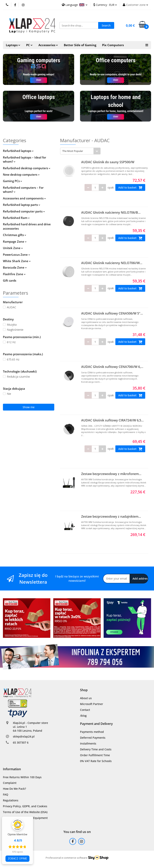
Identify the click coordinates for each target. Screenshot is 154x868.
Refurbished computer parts (24, 211)
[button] (84, 690)
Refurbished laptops (18, 151)
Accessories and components (24, 198)
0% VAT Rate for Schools (96, 761)
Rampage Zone (15, 241)
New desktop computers (21, 174)
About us (86, 698)
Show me (29, 407)
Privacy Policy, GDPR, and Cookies (25, 806)
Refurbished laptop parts (22, 205)
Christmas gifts (15, 235)
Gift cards (10, 280)
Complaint (10, 783)
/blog (83, 716)
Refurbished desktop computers (27, 168)
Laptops (13, 45)
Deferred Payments (93, 738)
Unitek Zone (13, 248)
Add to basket (130, 188)
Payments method (92, 732)
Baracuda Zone (15, 267)
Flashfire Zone (14, 274)
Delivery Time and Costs (96, 749)
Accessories (48, 45)
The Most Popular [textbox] (73, 151)
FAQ (6, 794)
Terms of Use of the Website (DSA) (25, 812)
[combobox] (80, 151)
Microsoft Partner (92, 704)
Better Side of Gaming (80, 45)
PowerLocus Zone (16, 255)
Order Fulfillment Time (95, 755)
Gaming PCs (12, 181)
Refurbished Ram (16, 218)
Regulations (11, 800)
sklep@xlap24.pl (24, 736)
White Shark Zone (17, 261)
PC (29, 45)
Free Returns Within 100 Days (22, 777)
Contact (85, 710)
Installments (88, 743)
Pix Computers (113, 45)
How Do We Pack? (14, 789)
